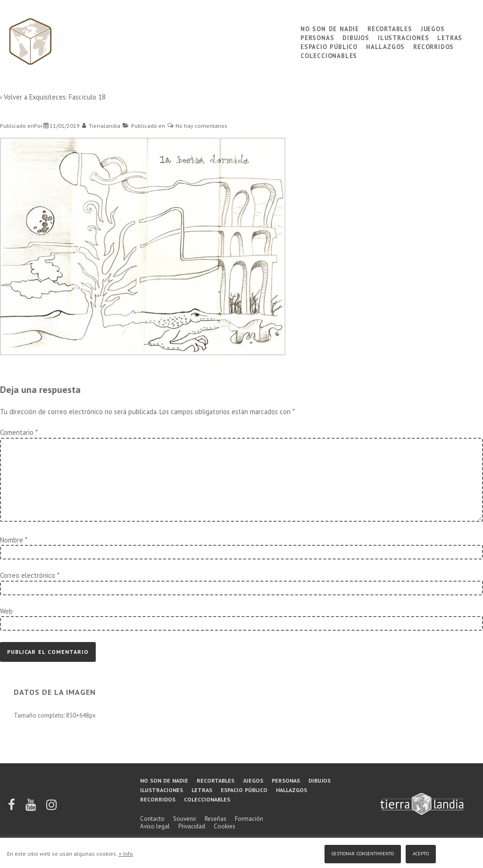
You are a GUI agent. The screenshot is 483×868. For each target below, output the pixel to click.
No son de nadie (330, 28)
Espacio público (329, 46)
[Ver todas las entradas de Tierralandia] (101, 126)
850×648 (78, 715)
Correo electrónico (28, 575)
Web (6, 611)
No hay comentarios (201, 126)
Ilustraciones (403, 37)
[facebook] (12, 808)
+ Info (126, 854)
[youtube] (31, 808)
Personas (317, 37)
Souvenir (185, 819)
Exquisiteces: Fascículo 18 (67, 97)
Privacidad (192, 826)
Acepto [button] (421, 853)
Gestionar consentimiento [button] (363, 853)
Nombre (12, 540)
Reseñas (216, 819)
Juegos (433, 28)
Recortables (390, 28)
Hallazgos (385, 46)
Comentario (19, 432)
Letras (450, 37)
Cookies (225, 826)
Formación (249, 819)
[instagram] (51, 808)
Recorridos (433, 46)
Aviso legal (155, 826)
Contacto (152, 819)
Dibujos (356, 37)
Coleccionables (329, 55)
